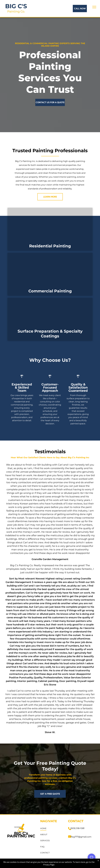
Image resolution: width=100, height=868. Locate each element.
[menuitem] (52, 828)
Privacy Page (49, 865)
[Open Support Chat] (92, 858)
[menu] (94, 7)
